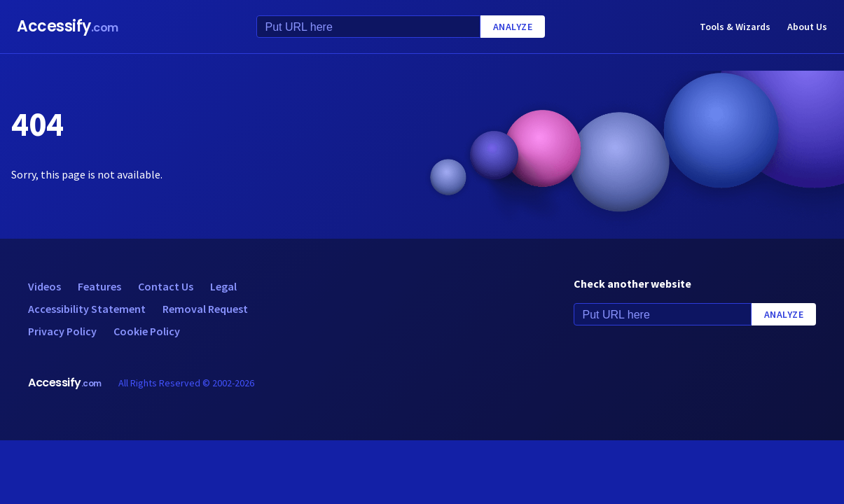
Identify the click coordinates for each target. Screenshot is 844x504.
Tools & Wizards (735, 27)
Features (99, 286)
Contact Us (166, 286)
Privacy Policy (62, 331)
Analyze (513, 27)
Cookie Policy (147, 331)
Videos (44, 286)
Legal (223, 286)
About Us (807, 27)
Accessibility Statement (87, 309)
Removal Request (205, 309)
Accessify (68, 26)
